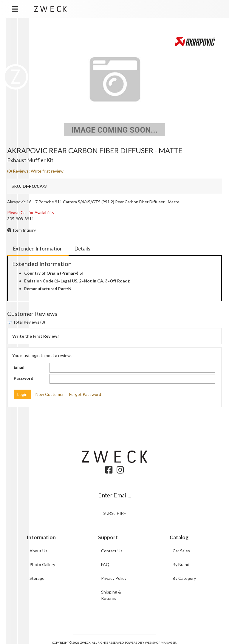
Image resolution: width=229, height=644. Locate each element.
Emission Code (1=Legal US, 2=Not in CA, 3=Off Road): (77, 281)
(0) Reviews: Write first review (35, 171)
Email (19, 367)
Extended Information (38, 249)
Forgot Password (85, 394)
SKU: (16, 186)
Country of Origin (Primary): (52, 273)
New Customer (50, 394)
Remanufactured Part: (46, 289)
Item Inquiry (24, 230)
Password (24, 378)
